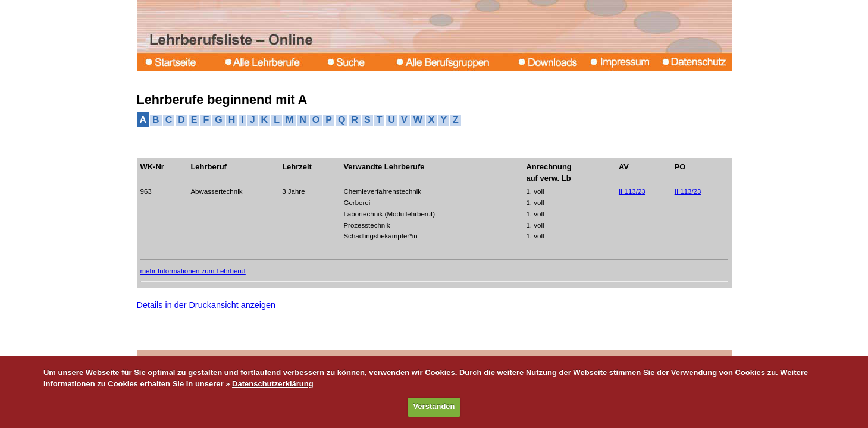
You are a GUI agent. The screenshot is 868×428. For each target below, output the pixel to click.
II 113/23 (632, 191)
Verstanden (434, 406)
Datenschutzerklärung (273, 384)
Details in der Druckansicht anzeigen (206, 305)
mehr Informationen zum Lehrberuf (193, 271)
